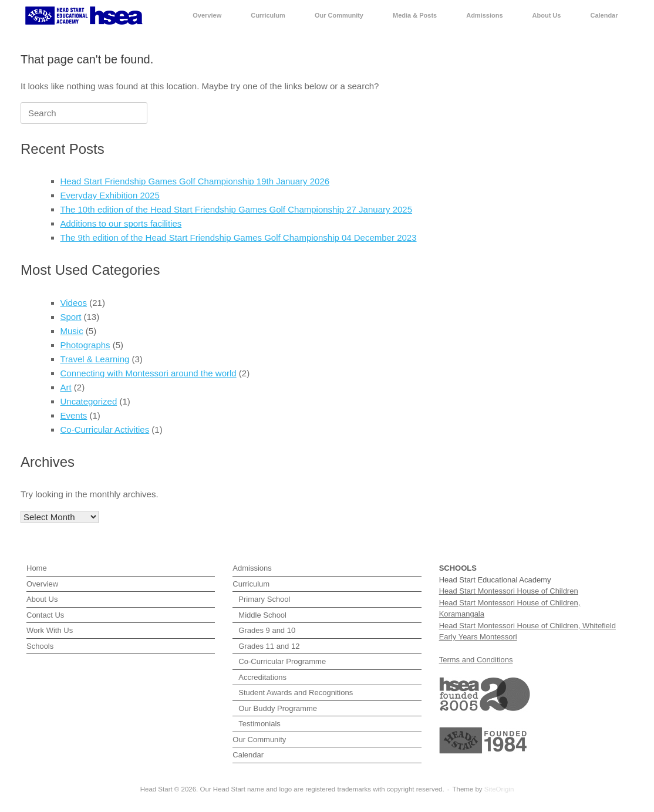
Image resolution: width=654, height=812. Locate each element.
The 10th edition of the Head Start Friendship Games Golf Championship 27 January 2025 (237, 209)
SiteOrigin (499, 789)
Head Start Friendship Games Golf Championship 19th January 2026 (195, 181)
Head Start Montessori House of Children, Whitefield (527, 626)
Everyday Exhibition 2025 (110, 195)
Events (74, 415)
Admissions (484, 15)
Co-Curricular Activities (105, 429)
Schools (40, 646)
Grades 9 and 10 (267, 630)
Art (66, 387)
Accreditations (262, 677)
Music (72, 331)
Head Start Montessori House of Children (509, 591)
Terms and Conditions (476, 660)
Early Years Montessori (478, 637)
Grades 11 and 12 (269, 646)
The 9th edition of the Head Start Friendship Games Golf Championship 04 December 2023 (239, 237)
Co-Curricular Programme (282, 661)
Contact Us (45, 615)
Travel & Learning (95, 359)
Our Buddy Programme (278, 708)
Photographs (85, 345)
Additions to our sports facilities (121, 223)
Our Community (339, 15)
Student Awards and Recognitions (296, 693)
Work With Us (50, 630)
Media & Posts (415, 15)
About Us (547, 15)
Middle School (262, 615)
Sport (71, 317)
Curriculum (268, 15)
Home (37, 568)
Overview (207, 15)
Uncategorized (89, 401)
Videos (74, 303)
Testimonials (259, 724)
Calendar (604, 15)
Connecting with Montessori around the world (149, 373)
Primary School (264, 599)
